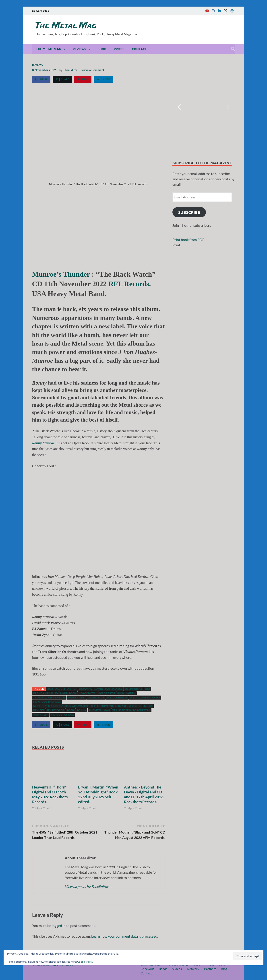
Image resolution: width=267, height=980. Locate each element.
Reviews (79, 49)
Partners (210, 969)
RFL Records (128, 284)
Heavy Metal (88, 693)
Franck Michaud (46, 693)
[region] (204, 107)
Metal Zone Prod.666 (145, 697)
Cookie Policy (85, 962)
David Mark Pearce (108, 689)
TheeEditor (70, 70)
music (148, 706)
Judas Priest (77, 697)
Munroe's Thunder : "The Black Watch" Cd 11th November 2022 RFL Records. (87, 706)
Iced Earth (107, 693)
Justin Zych (96, 697)
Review (39, 710)
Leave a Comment (92, 70)
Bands (163, 969)
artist (72, 689)
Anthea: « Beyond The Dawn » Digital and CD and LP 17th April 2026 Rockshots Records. (144, 794)
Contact (139, 49)
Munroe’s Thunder (61, 274)
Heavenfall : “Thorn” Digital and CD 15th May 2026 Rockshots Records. (50, 794)
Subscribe (189, 212)
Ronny (81, 710)
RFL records (55, 710)
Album (60, 689)
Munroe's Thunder (47, 702)
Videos (177, 969)
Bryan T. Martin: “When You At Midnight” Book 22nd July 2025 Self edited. (98, 794)
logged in (59, 925)
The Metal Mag (66, 26)
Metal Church (117, 697)
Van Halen (41, 715)
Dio (148, 689)
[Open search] (233, 49)
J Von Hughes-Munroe (49, 697)
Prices (119, 49)
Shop (102, 49)
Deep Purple (134, 689)
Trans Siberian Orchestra (131, 710)
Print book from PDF (188, 240)
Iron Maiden (126, 693)
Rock (70, 710)
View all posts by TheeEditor (89, 886)
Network (193, 969)
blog (224, 969)
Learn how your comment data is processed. (125, 936)
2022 (50, 689)
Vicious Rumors (62, 715)
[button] (179, 107)
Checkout (147, 969)
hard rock (68, 693)
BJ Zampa (85, 689)
